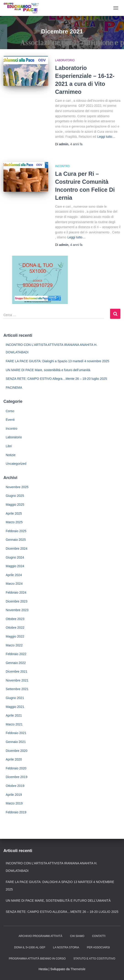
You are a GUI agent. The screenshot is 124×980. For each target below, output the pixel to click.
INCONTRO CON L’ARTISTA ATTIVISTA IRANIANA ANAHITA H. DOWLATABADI (51, 867)
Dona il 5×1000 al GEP (30, 947)
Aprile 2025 (14, 513)
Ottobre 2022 (15, 628)
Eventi (10, 420)
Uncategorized (16, 464)
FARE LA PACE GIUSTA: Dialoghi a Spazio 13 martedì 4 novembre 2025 (57, 361)
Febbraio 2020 (16, 768)
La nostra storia (66, 947)
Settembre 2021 (17, 689)
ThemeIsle (78, 969)
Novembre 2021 (17, 680)
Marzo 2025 (14, 522)
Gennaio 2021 (16, 742)
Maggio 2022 (15, 636)
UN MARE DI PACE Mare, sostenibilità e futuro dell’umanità (48, 370)
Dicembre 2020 (17, 751)
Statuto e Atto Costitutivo (94, 959)
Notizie (11, 455)
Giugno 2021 (15, 698)
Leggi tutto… (106, 137)
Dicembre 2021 (17, 671)
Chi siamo (77, 936)
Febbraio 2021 (16, 733)
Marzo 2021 (14, 724)
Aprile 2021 (14, 715)
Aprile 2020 (14, 759)
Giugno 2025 (15, 496)
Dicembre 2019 (17, 777)
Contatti (99, 936)
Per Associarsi (98, 947)
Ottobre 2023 (15, 619)
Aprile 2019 (14, 795)
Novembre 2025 (17, 487)
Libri (9, 446)
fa (76, 144)
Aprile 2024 (14, 575)
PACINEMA (14, 388)
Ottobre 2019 (15, 786)
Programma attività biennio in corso (37, 959)
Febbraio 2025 (16, 531)
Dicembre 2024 (17, 549)
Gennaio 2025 (16, 540)
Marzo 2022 (14, 645)
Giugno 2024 (15, 557)
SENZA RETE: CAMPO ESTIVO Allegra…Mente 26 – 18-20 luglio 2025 (56, 379)
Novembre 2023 (17, 610)
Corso (10, 411)
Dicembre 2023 (17, 601)
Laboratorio (65, 60)
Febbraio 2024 (16, 592)
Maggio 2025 (15, 505)
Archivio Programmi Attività (41, 936)
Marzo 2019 (14, 803)
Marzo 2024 (14, 584)
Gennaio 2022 (16, 663)
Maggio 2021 (15, 707)
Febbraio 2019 (16, 812)
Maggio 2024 (15, 566)
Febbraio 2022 (16, 654)
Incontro (62, 166)
